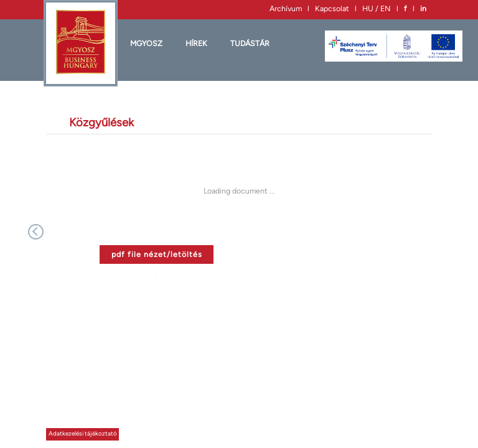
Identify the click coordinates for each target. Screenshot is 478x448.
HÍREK (196, 43)
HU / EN (377, 8)
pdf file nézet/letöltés (157, 254)
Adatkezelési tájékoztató (83, 433)
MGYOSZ (146, 43)
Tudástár (250, 43)
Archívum (286, 8)
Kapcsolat (332, 8)
